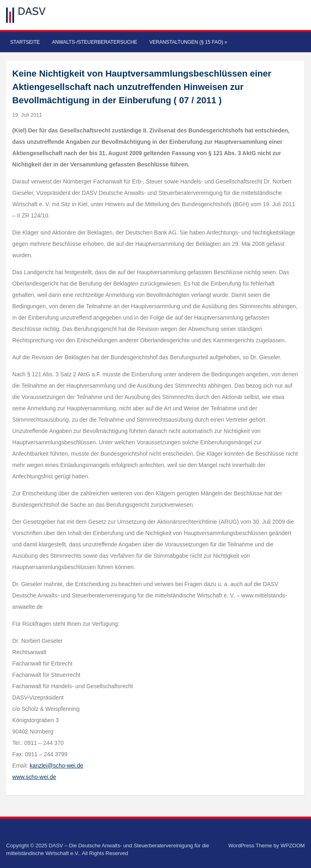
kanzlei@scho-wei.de (56, 766)
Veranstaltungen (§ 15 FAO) (188, 42)
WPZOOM (293, 846)
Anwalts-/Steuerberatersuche (94, 42)
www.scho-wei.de (34, 777)
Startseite (25, 42)
